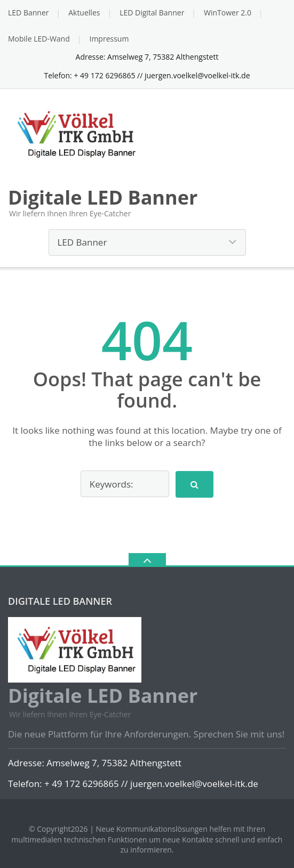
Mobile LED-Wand (39, 39)
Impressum (109, 39)
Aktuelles (84, 13)
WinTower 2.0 (228, 13)
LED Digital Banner (152, 13)
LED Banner (28, 13)
